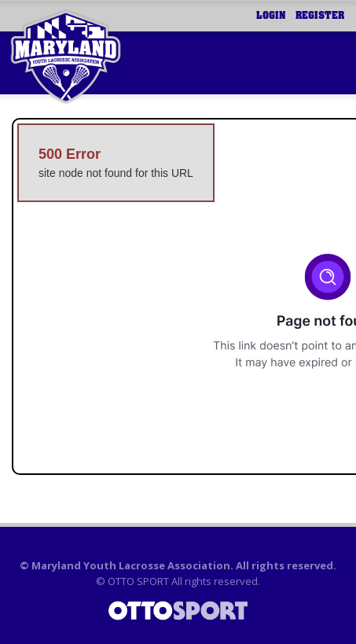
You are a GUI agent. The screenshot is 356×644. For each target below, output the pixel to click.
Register (320, 16)
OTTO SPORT (138, 581)
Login (271, 16)
